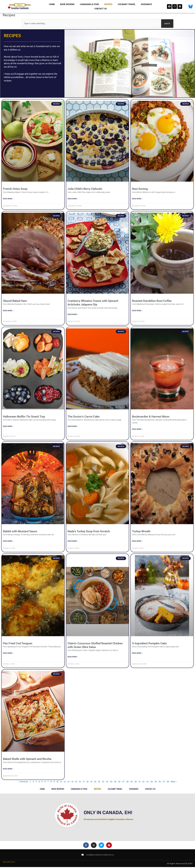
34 (152, 782)
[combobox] (91, 24)
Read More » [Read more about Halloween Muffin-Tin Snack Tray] (8, 427)
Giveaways (146, 4)
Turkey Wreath (141, 532)
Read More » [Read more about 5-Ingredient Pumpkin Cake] (137, 654)
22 (103, 782)
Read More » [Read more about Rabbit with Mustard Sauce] (8, 542)
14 (72, 782)
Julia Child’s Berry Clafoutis (85, 189)
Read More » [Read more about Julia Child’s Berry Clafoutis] (73, 199)
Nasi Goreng (140, 189)
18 (87, 782)
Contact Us (101, 9)
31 (140, 782)
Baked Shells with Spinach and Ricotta (27, 760)
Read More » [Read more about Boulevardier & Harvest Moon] (137, 430)
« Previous (23, 782)
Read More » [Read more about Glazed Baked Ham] (8, 311)
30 (136, 782)
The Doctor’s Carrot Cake (84, 417)
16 (80, 782)
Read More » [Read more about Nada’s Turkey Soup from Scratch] (73, 542)
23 (107, 782)
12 (65, 782)
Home (52, 4)
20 (95, 782)
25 (116, 782)
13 (68, 782)
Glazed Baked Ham (15, 301)
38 (168, 782)
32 (144, 782)
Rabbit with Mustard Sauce (20, 532)
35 (156, 782)
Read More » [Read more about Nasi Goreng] (137, 199)
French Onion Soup (15, 189)
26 (120, 782)
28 (128, 782)
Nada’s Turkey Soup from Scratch (89, 532)
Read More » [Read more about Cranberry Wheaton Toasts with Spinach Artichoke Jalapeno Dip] (73, 315)
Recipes (108, 4)
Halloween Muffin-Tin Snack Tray (24, 417)
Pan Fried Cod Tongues (18, 644)
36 (160, 782)
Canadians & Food (89, 4)
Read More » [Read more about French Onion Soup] (8, 199)
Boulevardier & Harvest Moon (151, 417)
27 (124, 782)
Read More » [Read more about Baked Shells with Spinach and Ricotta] (8, 770)
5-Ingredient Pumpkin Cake (149, 644)
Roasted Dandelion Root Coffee (152, 301)
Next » (174, 782)
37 (164, 782)
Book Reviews (67, 4)
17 (84, 782)
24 (111, 782)
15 (76, 782)
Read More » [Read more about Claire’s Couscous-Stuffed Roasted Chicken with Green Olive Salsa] (73, 658)
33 (148, 782)
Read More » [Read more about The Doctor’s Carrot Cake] (73, 427)
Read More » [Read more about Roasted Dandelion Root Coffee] (137, 311)
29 (132, 782)
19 (91, 782)
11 (61, 782)
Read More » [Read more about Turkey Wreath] (137, 542)
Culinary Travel (127, 4)
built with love (9, 863)
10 (57, 782)
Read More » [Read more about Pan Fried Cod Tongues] (8, 654)
